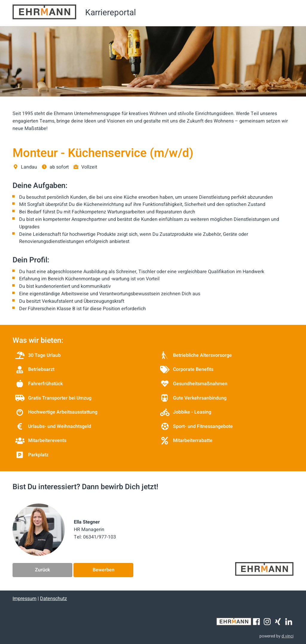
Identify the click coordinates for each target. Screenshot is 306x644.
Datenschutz (53, 599)
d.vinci (287, 636)
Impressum (25, 599)
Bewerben (104, 570)
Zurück (42, 570)
